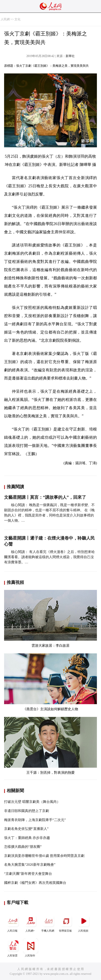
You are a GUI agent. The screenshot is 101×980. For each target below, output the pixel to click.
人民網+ (31, 923)
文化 (17, 19)
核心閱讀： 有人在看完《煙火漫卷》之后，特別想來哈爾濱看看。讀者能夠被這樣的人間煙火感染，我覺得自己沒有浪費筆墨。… (49, 557)
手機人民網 (48, 923)
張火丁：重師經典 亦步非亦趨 (27, 838)
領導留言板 (66, 923)
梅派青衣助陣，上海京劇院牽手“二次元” (35, 820)
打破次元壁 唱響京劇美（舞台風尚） (32, 802)
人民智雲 (13, 948)
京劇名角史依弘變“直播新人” (26, 829)
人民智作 (31, 948)
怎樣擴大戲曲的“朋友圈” (23, 847)
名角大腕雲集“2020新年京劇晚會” (30, 865)
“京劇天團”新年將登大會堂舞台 (28, 874)
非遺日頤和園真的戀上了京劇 (27, 811)
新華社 (70, 56)
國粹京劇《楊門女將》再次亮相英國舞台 (35, 883)
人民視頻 (84, 923)
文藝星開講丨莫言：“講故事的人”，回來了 (45, 497)
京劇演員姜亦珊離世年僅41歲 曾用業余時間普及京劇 (44, 856)
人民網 (5, 19)
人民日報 (13, 923)
